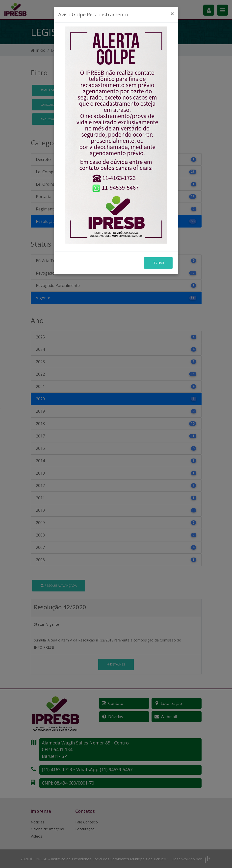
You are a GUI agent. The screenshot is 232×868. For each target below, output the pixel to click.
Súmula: (40, 640)
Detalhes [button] (116, 664)
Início (38, 50)
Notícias (38, 822)
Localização (85, 829)
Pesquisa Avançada (59, 586)
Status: (40, 624)
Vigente (54, 90)
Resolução (60, 104)
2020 (50, 119)
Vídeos (37, 836)
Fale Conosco (87, 822)
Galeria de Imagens (47, 829)
